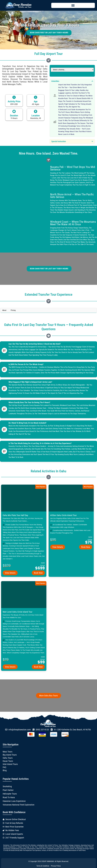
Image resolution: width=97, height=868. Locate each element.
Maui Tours (8, 752)
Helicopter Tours (10, 794)
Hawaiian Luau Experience (14, 801)
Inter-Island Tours (10, 764)
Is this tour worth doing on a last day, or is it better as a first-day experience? (40, 443)
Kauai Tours (8, 761)
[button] (73, 5)
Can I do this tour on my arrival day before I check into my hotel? (35, 344)
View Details (10, 573)
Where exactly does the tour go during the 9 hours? (29, 402)
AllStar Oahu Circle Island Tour (63, 515)
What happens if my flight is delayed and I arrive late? (30, 382)
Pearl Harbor (8, 790)
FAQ (4, 767)
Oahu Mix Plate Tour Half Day (15, 515)
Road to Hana (9, 797)
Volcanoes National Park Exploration (19, 805)
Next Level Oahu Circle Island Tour (18, 612)
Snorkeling (7, 787)
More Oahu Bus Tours (48, 696)
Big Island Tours (10, 755)
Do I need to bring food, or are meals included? (28, 423)
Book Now (38, 573)
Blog (5, 770)
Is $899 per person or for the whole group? (26, 364)
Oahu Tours (8, 758)
